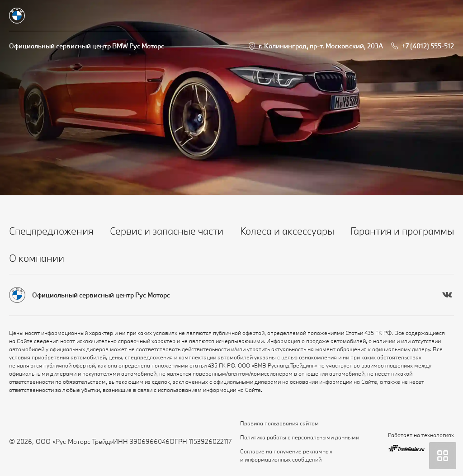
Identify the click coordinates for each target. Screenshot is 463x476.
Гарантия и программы (402, 231)
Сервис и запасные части (167, 231)
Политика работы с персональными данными (300, 437)
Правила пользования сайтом (279, 423)
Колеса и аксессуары (287, 231)
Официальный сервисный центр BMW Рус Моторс (87, 46)
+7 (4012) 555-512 (428, 46)
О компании (37, 258)
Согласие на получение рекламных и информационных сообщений (286, 455)
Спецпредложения (51, 231)
